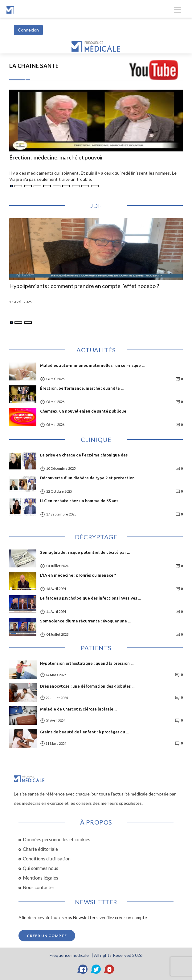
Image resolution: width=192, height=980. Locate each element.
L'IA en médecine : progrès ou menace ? (78, 575)
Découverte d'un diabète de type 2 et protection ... (89, 478)
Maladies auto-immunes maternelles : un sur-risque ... (92, 365)
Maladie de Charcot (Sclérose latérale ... (79, 709)
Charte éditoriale (40, 849)
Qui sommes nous (41, 868)
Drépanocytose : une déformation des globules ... (87, 686)
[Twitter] (96, 969)
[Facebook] (83, 969)
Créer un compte (47, 936)
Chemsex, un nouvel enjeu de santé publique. (84, 411)
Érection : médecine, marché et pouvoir (56, 158)
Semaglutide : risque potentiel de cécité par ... (85, 552)
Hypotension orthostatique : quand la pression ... (87, 663)
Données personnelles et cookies (57, 839)
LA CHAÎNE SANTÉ (34, 66)
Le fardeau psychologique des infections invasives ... (90, 598)
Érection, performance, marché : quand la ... (82, 388)
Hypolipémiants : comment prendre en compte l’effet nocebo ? (84, 286)
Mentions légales (41, 878)
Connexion (28, 30)
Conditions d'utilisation (47, 859)
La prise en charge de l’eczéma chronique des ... (86, 455)
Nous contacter (39, 887)
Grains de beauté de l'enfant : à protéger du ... (84, 732)
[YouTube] (109, 969)
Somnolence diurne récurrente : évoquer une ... (85, 621)
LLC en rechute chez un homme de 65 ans (79, 501)
